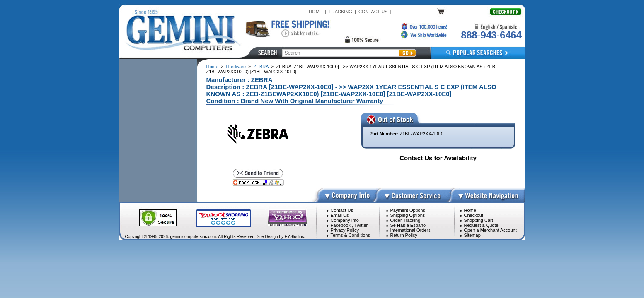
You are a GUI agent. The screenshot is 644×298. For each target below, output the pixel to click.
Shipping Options (408, 215)
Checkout (474, 215)
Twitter (361, 225)
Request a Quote (481, 225)
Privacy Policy (345, 230)
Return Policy (404, 235)
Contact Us (342, 210)
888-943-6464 (491, 35)
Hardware (236, 67)
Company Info (345, 220)
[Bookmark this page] (258, 183)
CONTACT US (373, 12)
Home (212, 67)
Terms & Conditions (350, 235)
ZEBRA (261, 67)
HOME (316, 12)
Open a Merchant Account (490, 230)
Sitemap (472, 235)
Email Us (340, 215)
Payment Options (408, 210)
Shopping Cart (479, 220)
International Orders (410, 230)
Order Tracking (406, 220)
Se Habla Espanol (409, 225)
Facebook (341, 225)
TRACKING (340, 12)
